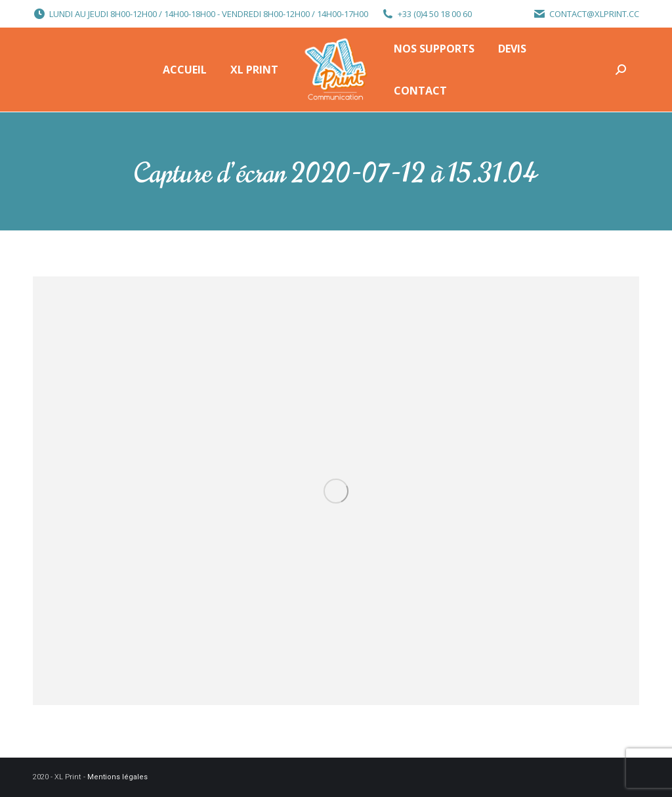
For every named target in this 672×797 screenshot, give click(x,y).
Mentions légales (117, 777)
